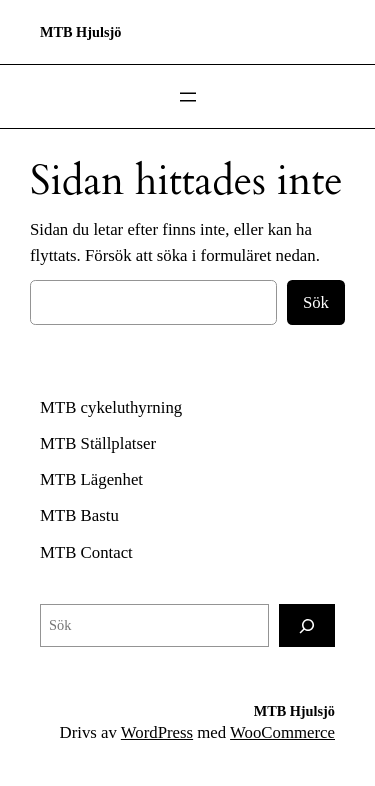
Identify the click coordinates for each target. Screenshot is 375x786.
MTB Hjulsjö (80, 32)
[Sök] (307, 625)
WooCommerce (282, 732)
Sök (316, 302)
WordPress (157, 732)
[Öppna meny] (188, 97)
